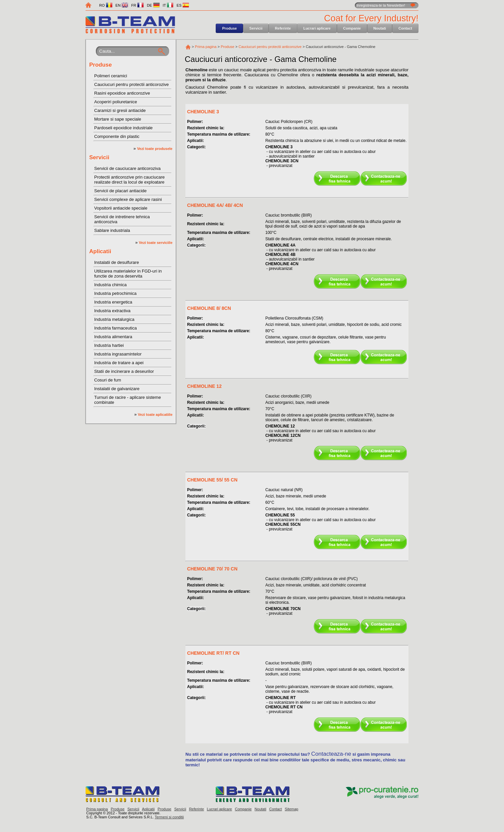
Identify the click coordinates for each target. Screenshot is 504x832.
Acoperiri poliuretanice (116, 102)
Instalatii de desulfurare (117, 262)
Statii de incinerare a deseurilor (124, 371)
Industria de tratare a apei (119, 363)
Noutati (380, 28)
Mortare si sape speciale (118, 119)
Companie (352, 28)
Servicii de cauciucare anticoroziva (127, 168)
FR (137, 5)
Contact (405, 28)
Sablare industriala (112, 230)
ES (183, 5)
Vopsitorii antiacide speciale (121, 208)
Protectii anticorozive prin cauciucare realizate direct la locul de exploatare (129, 180)
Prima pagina (206, 47)
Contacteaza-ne (331, 754)
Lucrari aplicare (317, 28)
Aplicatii (100, 251)
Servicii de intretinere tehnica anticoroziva (122, 219)
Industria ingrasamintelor (118, 354)
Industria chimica (111, 285)
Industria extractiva (112, 311)
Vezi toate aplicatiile (155, 415)
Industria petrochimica (115, 293)
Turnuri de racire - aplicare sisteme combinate (127, 400)
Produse (229, 28)
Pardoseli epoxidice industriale (124, 128)
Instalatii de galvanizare (117, 389)
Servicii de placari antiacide (121, 191)
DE (153, 5)
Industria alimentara (113, 337)
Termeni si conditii (169, 817)
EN (122, 5)
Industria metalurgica (114, 319)
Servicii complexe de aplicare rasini (128, 199)
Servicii (256, 28)
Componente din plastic (117, 136)
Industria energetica (113, 302)
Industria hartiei (109, 345)
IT (168, 5)
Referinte (283, 28)
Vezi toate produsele (155, 149)
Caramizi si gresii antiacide (120, 110)
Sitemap (292, 809)
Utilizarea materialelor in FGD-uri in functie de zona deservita (128, 274)
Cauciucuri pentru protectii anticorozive (131, 84)
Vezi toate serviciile (156, 243)
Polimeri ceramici (111, 76)
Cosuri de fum (108, 380)
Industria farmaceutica (116, 328)
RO (106, 5)
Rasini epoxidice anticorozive (122, 93)
